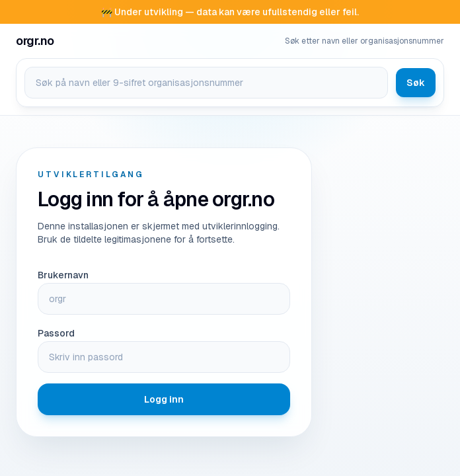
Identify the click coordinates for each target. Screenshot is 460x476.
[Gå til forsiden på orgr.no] (35, 41)
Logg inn (164, 399)
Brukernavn (63, 275)
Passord (56, 333)
